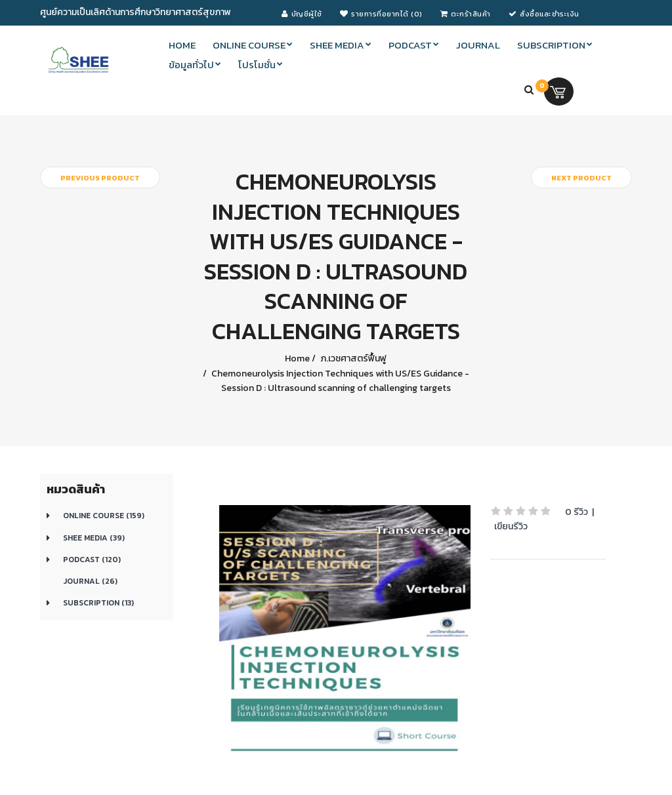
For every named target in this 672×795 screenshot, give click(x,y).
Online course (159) (104, 516)
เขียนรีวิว (511, 526)
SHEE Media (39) (94, 538)
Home (297, 358)
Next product (581, 178)
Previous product (100, 178)
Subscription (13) (98, 603)
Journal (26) (90, 581)
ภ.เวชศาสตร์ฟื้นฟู (352, 358)
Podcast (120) (92, 560)
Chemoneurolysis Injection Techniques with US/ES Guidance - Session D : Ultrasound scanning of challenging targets (339, 381)
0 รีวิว (577, 512)
